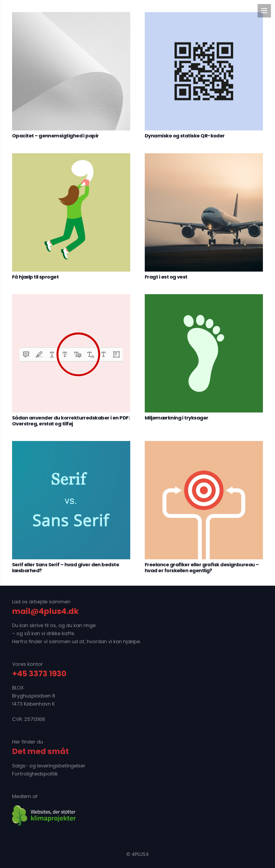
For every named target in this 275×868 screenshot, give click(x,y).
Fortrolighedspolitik (35, 774)
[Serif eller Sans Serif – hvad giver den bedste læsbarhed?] (71, 500)
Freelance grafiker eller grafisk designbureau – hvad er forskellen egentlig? (202, 568)
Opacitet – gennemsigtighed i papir (55, 136)
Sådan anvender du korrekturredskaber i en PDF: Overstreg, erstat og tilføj (71, 421)
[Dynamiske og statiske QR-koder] (204, 71)
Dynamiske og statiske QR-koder (185, 136)
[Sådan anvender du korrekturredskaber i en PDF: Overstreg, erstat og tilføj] (71, 353)
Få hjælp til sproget (35, 277)
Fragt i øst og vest (166, 277)
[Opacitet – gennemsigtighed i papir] (71, 71)
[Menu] (264, 11)
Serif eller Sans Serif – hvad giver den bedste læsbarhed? (66, 568)
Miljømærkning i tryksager (177, 418)
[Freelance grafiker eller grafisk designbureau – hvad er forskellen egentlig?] (204, 500)
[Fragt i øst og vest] (204, 212)
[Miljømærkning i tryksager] (204, 353)
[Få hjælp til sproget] (71, 212)
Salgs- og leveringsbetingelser (49, 766)
